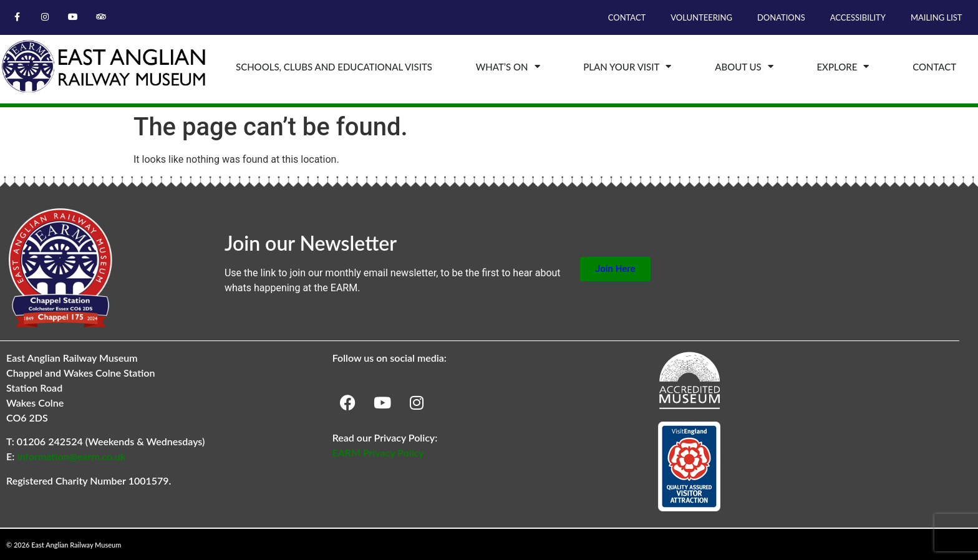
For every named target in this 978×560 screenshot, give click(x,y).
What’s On (508, 66)
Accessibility (858, 17)
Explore (843, 66)
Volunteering (701, 17)
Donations (781, 17)
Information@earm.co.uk (71, 456)
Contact (627, 17)
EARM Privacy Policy (378, 452)
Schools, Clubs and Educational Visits (334, 67)
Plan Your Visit (627, 66)
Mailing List (937, 17)
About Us (744, 66)
